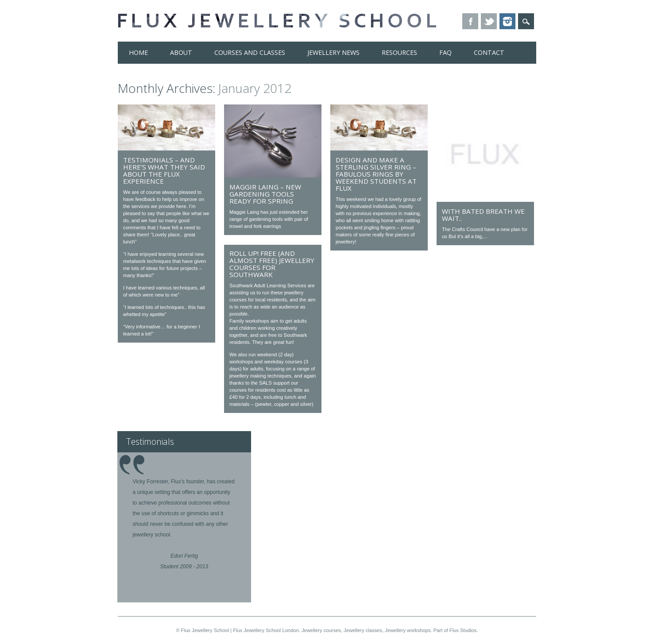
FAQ (445, 52)
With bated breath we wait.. (483, 215)
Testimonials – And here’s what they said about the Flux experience (164, 170)
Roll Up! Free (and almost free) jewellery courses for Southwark (272, 264)
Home (138, 52)
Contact (489, 52)
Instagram (507, 21)
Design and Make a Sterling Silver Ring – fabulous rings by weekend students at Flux (376, 174)
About (181, 52)
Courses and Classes (250, 52)
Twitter (489, 21)
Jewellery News (333, 52)
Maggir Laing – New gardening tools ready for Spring (265, 194)
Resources (399, 52)
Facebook (470, 21)
